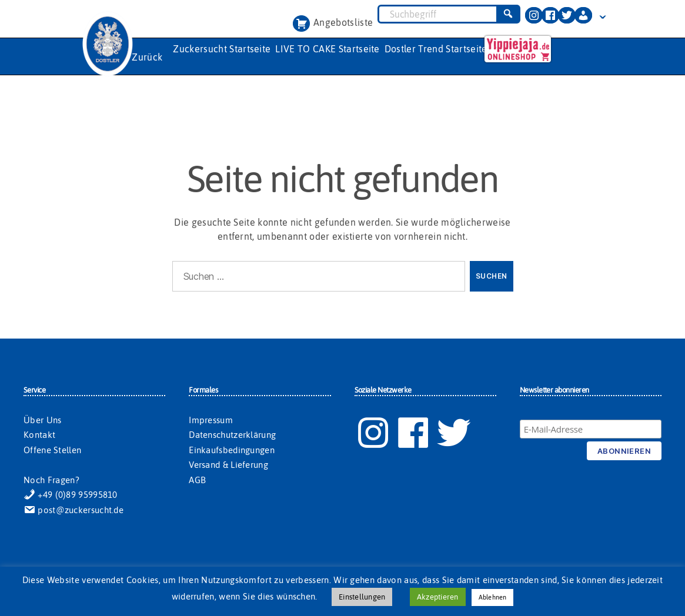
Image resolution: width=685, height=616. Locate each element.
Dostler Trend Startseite (436, 49)
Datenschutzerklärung (232, 435)
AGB (197, 480)
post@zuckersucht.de (73, 510)
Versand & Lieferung (228, 465)
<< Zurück (141, 57)
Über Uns (42, 420)
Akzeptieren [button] (438, 597)
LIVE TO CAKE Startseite (327, 49)
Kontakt (39, 435)
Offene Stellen (52, 450)
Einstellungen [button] (362, 597)
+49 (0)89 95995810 (71, 495)
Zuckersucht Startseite (222, 49)
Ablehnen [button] (493, 597)
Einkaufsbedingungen (232, 450)
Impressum (211, 420)
